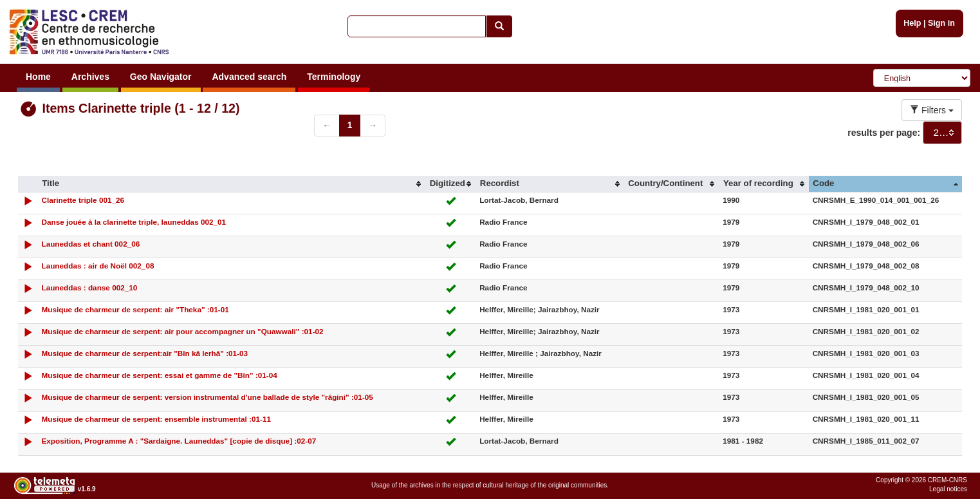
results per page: (884, 133)
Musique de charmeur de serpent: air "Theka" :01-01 (135, 309)
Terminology (334, 77)
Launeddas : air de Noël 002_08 (97, 266)
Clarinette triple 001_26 (83, 200)
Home (38, 77)
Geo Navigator (161, 77)
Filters (932, 110)
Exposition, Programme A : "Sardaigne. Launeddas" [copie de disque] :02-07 (179, 441)
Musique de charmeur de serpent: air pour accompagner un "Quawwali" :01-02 (182, 331)
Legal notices (948, 489)
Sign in (941, 23)
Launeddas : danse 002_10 (89, 287)
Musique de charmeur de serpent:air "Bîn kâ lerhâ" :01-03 (144, 353)
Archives (90, 77)
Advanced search (249, 77)
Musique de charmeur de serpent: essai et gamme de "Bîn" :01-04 (159, 375)
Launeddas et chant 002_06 (90, 244)
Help (912, 23)
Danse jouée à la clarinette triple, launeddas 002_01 (134, 222)
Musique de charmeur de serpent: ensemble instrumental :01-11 (156, 419)
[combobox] (942, 133)
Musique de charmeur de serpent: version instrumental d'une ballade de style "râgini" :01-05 (207, 397)
